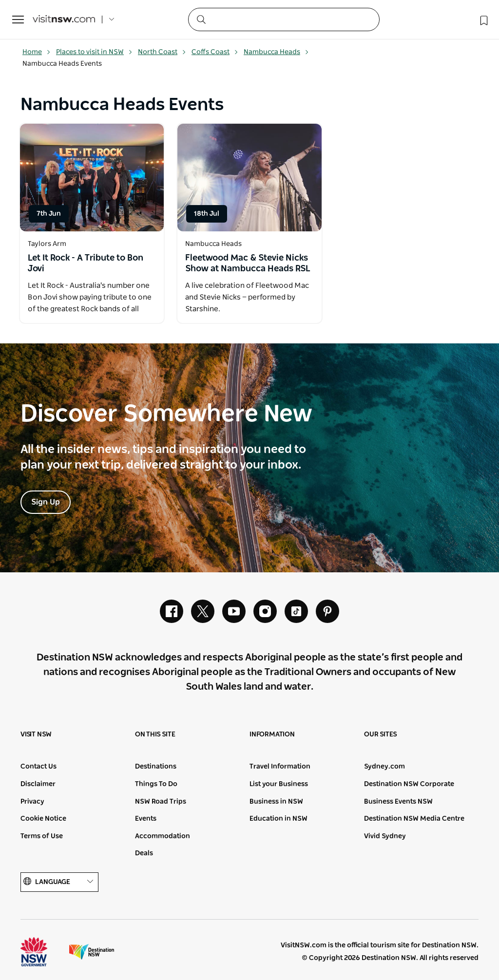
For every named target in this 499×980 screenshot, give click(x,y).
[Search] (284, 19)
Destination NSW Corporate (409, 784)
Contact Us (38, 767)
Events (146, 819)
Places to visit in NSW (94, 52)
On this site (155, 735)
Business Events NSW (398, 802)
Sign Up (46, 502)
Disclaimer (38, 784)
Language (59, 882)
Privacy (32, 802)
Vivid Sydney (385, 836)
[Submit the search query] (201, 19)
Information (272, 735)
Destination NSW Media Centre (414, 819)
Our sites (381, 735)
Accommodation (163, 836)
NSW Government (43, 952)
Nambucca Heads (276, 52)
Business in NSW (276, 802)
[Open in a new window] (92, 178)
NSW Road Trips (161, 802)
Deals (144, 853)
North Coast (162, 52)
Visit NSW (36, 735)
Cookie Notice (43, 819)
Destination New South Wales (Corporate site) (92, 952)
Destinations (156, 767)
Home (37, 52)
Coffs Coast (215, 52)
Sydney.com (384, 767)
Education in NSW (278, 819)
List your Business (279, 784)
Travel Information (280, 767)
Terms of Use (42, 836)
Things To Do (156, 784)
